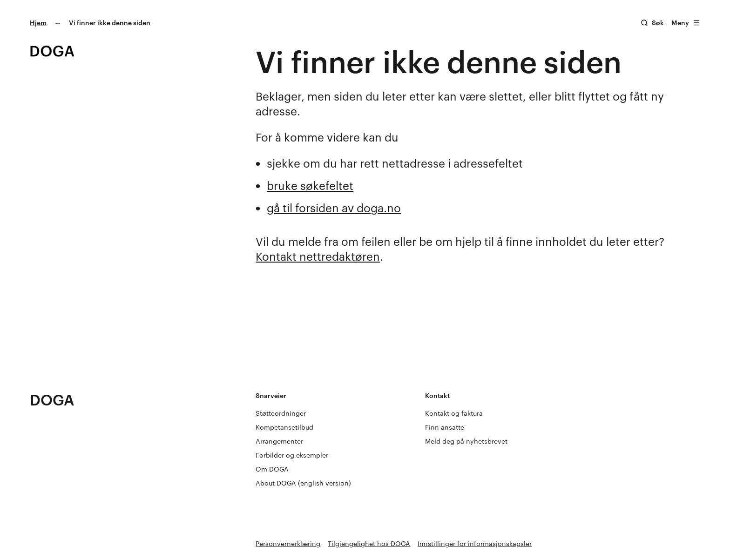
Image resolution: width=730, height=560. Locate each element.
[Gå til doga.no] (52, 51)
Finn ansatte (445, 427)
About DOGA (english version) (303, 483)
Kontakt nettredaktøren (318, 256)
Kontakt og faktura (454, 413)
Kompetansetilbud (284, 427)
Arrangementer (279, 441)
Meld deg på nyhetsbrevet (466, 441)
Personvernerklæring (288, 543)
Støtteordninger (281, 413)
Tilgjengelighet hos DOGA (369, 543)
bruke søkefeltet (310, 186)
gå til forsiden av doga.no (334, 208)
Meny (686, 23)
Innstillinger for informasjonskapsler (475, 543)
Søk (658, 23)
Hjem (38, 23)
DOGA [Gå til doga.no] (52, 400)
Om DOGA (272, 469)
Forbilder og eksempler (292, 455)
